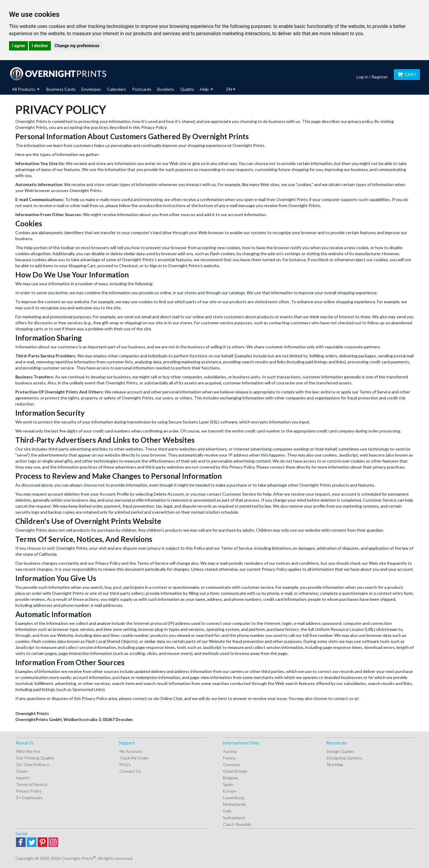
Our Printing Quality (35, 758)
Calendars (117, 89)
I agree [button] (19, 46)
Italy (227, 811)
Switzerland (234, 818)
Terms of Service (32, 784)
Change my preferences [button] (77, 46)
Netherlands (235, 804)
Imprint (23, 778)
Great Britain (235, 771)
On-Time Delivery (32, 764)
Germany (231, 764)
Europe (230, 791)
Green (22, 771)
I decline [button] (40, 46)
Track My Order (134, 758)
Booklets (166, 89)
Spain (228, 784)
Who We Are (28, 751)
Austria (230, 751)
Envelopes (91, 89)
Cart (407, 74)
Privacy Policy (29, 791)
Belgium (230, 778)
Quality (187, 89)
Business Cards (61, 89)
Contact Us (130, 771)
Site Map (335, 764)
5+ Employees (29, 798)
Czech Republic (237, 824)
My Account (131, 751)
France (229, 758)
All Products (26, 89)
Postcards (142, 89)
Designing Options (344, 758)
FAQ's (125, 764)
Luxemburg (233, 798)
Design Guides (341, 751)
